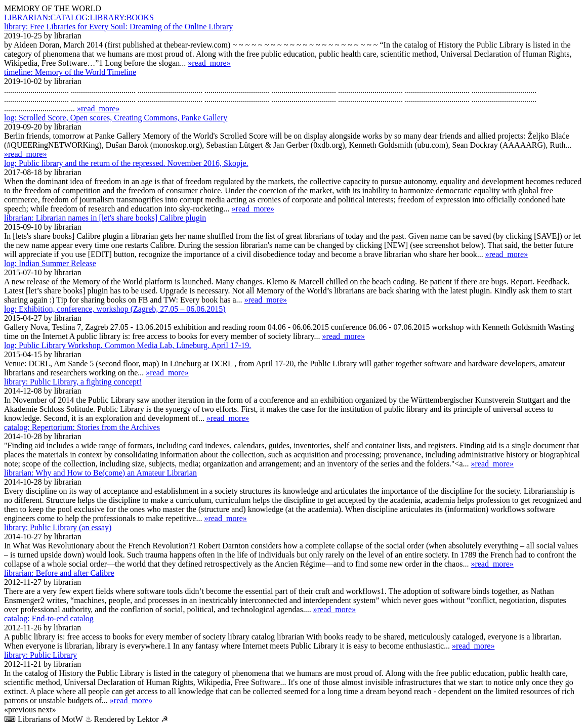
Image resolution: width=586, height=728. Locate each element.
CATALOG (69, 17)
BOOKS (140, 17)
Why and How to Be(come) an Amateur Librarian (100, 473)
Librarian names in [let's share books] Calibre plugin (105, 218)
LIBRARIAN (26, 17)
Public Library (40, 655)
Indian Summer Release (50, 263)
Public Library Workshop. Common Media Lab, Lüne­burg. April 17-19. (128, 345)
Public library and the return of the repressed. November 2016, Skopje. (126, 163)
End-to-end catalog (49, 618)
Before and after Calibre (59, 573)
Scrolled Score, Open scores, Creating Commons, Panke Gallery (116, 118)
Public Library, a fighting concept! (73, 382)
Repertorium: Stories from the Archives (82, 427)
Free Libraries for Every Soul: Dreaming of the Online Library (118, 27)
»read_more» (209, 63)
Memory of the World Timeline (70, 72)
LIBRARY (107, 17)
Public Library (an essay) (58, 527)
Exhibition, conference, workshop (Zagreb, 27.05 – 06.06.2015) (115, 309)
